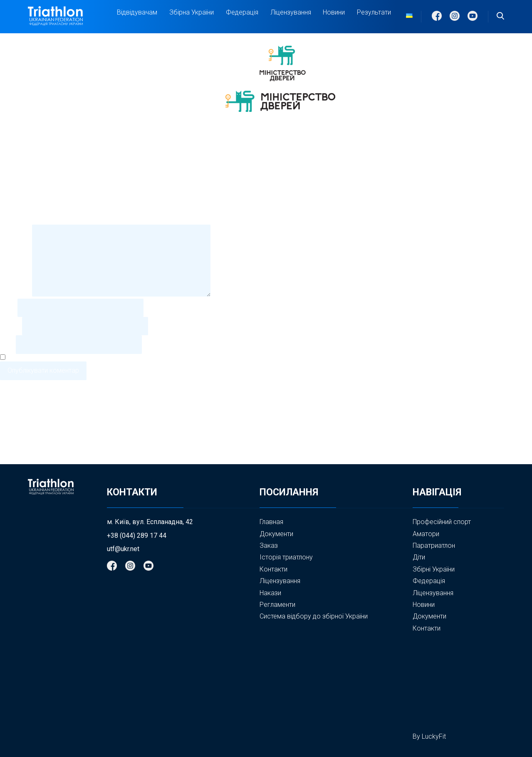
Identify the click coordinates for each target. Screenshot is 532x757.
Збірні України (434, 569)
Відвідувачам (137, 12)
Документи (276, 534)
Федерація (242, 12)
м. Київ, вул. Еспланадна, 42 (150, 522)
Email (10, 326)
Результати (374, 12)
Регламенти (277, 605)
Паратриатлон (434, 545)
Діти (419, 557)
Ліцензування (291, 12)
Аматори (426, 534)
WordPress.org (22, 460)
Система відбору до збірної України (314, 616)
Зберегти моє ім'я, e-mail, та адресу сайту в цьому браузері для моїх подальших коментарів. (149, 357)
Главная (271, 522)
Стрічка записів (23, 445)
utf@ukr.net (123, 549)
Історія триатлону (286, 557)
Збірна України (192, 12)
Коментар (15, 294)
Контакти (273, 569)
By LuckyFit (429, 736)
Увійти (9, 437)
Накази (270, 593)
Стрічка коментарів (29, 452)
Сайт (7, 344)
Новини (334, 12)
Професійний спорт (442, 522)
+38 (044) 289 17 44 (137, 536)
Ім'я (8, 308)
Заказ (269, 545)
